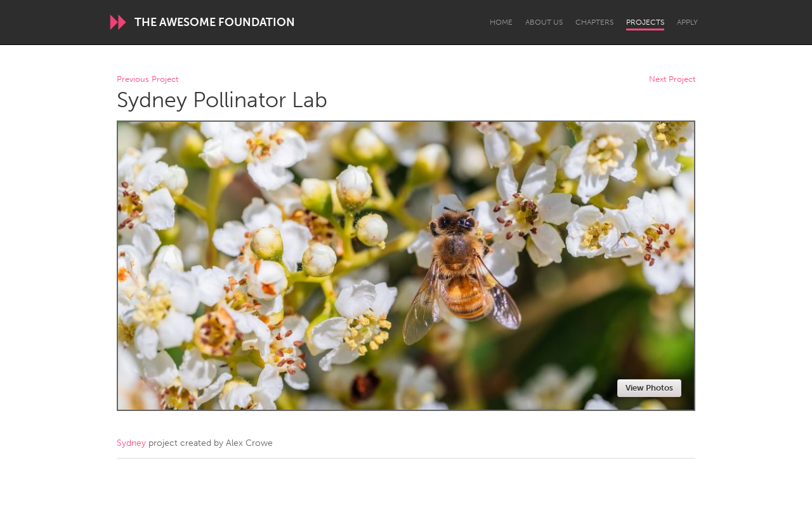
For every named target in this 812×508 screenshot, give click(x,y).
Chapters (594, 22)
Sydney (131, 443)
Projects (645, 22)
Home (501, 22)
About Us (544, 22)
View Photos (649, 388)
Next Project (672, 80)
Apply (687, 22)
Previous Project (147, 80)
